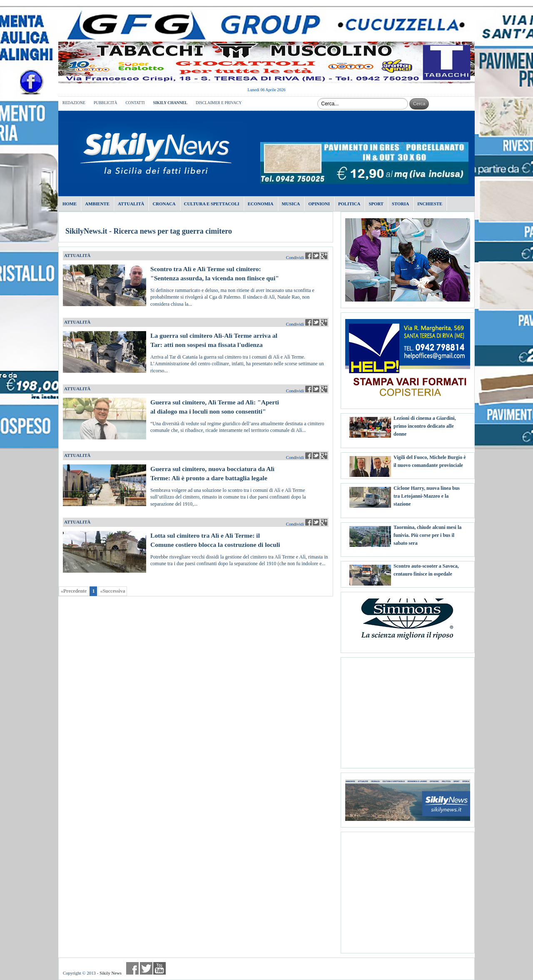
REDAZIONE (74, 103)
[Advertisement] (408, 710)
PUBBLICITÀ (106, 103)
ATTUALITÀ (77, 255)
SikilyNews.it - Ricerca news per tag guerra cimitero (149, 231)
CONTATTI (135, 103)
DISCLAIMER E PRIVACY (219, 103)
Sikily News (111, 973)
